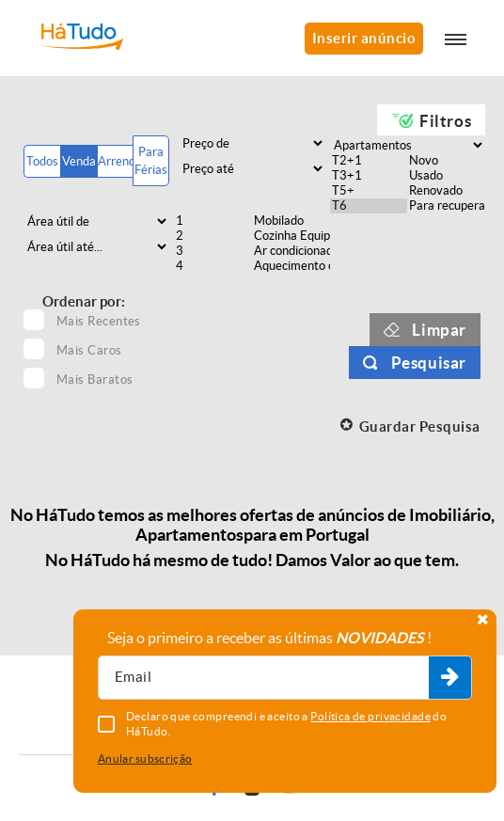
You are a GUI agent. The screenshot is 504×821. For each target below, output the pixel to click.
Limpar (439, 330)
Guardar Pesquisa (420, 426)
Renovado (446, 191)
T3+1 (369, 176)
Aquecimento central (291, 266)
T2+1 (369, 161)
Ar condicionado (291, 251)
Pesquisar (429, 363)
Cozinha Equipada (291, 236)
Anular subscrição (145, 758)
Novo (446, 161)
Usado (446, 176)
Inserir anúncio (364, 38)
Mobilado (291, 221)
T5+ (369, 191)
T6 (369, 206)
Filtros (445, 121)
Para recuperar (446, 206)
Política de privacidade (370, 716)
